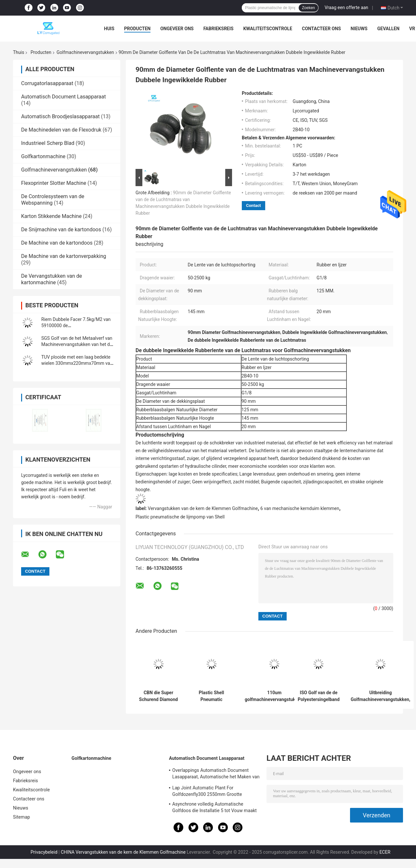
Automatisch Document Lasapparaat (64, 97)
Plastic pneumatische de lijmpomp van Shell (180, 517)
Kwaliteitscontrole (268, 29)
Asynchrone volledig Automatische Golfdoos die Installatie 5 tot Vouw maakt (214, 807)
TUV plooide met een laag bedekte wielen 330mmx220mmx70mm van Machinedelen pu (77, 363)
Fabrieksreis (219, 29)
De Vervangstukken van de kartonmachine (52, 279)
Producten (137, 29)
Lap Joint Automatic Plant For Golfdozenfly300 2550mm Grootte (207, 791)
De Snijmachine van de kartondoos (61, 230)
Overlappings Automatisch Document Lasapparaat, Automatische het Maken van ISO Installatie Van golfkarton (216, 774)
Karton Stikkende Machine (51, 216)
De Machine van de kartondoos (57, 243)
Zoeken (308, 8)
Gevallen (388, 29)
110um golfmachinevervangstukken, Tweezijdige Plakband (274, 696)
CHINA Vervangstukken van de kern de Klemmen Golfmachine (123, 852)
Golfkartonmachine (43, 156)
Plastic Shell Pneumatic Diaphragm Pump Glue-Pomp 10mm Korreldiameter (211, 696)
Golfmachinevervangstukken (85, 52)
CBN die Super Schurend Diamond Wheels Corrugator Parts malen (158, 696)
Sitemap (21, 817)
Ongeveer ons (177, 29)
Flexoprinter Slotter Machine (54, 183)
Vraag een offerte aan (346, 7)
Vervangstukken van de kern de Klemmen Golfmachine (203, 508)
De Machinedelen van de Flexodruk (61, 130)
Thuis (19, 52)
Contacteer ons (321, 29)
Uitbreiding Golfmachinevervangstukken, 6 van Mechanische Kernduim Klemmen (381, 696)
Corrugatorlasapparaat (47, 83)
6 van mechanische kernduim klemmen (300, 508)
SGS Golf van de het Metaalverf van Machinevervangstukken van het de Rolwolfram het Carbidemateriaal (77, 344)
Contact (253, 205)
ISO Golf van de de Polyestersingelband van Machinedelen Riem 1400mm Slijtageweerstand (319, 696)
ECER (385, 852)
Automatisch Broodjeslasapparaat (60, 116)
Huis (109, 29)
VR (412, 29)
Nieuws (359, 29)
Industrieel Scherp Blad (48, 143)
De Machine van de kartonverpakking (64, 256)
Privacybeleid (44, 852)
